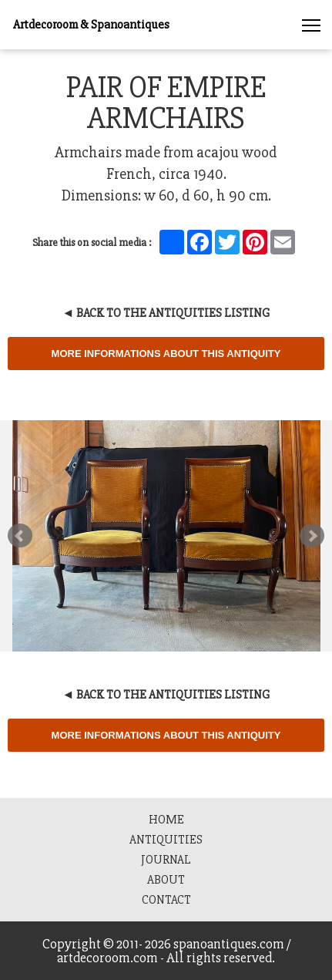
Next (312, 536)
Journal (166, 860)
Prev (20, 536)
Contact (166, 900)
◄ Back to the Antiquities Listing (166, 313)
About (166, 880)
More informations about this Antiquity (166, 354)
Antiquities (166, 840)
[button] (311, 21)
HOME (166, 820)
